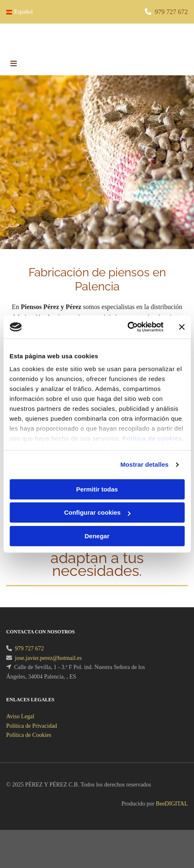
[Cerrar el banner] (182, 327)
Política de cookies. (153, 438)
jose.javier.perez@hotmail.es (48, 668)
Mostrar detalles (145, 464)
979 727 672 (171, 12)
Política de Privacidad (32, 736)
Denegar (97, 536)
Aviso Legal (20, 726)
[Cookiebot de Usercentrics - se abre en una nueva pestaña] (127, 327)
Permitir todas (97, 489)
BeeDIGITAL (172, 814)
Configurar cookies (97, 512)
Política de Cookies (29, 745)
